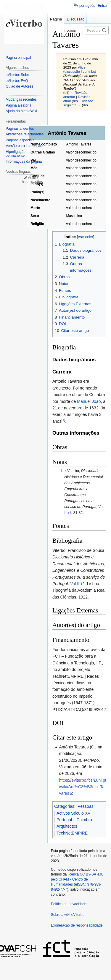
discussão (72, 71)
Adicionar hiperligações (32, 180)
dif (66, 92)
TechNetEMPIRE (72, 833)
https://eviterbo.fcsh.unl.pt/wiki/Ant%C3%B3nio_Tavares (83, 787)
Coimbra (84, 820)
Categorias (64, 806)
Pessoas (86, 806)
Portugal (64, 820)
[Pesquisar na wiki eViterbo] (97, 30)
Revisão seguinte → (78, 103)
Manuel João (89, 401)
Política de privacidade (69, 904)
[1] (63, 420)
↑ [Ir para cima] (65, 471)
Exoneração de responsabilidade (77, 925)
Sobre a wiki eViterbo (68, 915)
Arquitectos (67, 826)
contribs (89, 71)
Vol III (75, 584)
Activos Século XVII (75, 813)
